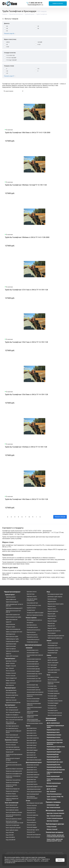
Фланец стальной (52, 829)
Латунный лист (31, 832)
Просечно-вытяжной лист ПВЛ (14, 717)
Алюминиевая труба (32, 661)
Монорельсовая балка (12, 695)
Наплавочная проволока (13, 747)
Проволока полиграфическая (14, 774)
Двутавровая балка (11, 690)
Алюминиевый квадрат (33, 671)
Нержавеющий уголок (53, 765)
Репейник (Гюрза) (11, 794)
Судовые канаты (31, 608)
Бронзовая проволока (33, 738)
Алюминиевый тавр (32, 685)
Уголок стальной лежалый (55, 818)
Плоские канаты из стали (34, 605)
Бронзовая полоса (32, 735)
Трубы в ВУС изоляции (12, 656)
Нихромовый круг (52, 653)
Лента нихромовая (53, 643)
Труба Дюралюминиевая (34, 789)
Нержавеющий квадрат (54, 752)
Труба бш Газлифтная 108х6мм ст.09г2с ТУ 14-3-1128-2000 (27, 237)
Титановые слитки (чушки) (55, 701)
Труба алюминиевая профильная (32, 716)
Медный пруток (52, 628)
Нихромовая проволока (54, 648)
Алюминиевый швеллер (34, 690)
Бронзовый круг (31, 753)
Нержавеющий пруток (54, 759)
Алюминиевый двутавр (33, 669)
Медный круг (51, 623)
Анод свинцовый (52, 658)
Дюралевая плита (32, 770)
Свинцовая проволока (54, 670)
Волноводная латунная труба (35, 803)
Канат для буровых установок (14, 812)
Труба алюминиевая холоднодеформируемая (34, 720)
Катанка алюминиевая (33, 699)
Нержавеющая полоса (54, 737)
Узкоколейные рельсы (33, 639)
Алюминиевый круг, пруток (34, 674)
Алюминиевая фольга (33, 664)
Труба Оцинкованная (12, 619)
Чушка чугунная (52, 799)
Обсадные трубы (10, 627)
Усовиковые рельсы (32, 642)
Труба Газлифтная (11, 649)
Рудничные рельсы (32, 635)
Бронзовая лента (31, 731)
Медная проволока (53, 611)
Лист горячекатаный (11, 707)
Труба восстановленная (12, 651)
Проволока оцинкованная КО (14, 771)
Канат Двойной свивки (12, 810)
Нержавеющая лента (53, 730)
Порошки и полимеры (53, 802)
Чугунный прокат (52, 786)
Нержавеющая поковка (54, 735)
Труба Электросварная (12, 602)
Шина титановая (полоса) (55, 715)
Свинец (49, 655)
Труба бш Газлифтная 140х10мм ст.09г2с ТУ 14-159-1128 (26, 499)
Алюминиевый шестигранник (35, 692)
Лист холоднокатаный (12, 710)
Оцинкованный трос (32, 603)
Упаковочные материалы (55, 832)
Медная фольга (52, 616)
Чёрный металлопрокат (12, 592)
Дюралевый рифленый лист (35, 787)
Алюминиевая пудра (53, 805)
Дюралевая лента (32, 767)
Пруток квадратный (11, 678)
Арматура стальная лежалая (55, 813)
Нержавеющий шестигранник (56, 770)
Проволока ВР (10, 752)
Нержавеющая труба (53, 749)
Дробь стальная (10, 663)
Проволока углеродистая (13, 789)
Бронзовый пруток (32, 757)
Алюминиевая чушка (33, 666)
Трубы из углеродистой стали (14, 632)
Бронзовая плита (31, 733)
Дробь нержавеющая (53, 723)
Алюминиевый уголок (33, 687)
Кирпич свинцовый (53, 663)
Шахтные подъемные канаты (35, 615)
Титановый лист (52, 708)
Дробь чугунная (51, 789)
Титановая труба (52, 696)
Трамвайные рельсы (32, 637)
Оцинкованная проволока (13, 750)
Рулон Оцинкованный (12, 735)
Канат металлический (12, 803)
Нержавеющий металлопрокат (51, 719)
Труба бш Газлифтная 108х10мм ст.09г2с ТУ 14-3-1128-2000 (28, 133)
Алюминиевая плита (33, 653)
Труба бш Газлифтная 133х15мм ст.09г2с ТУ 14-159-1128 (26, 394)
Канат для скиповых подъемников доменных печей (14, 822)
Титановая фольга (53, 698)
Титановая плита (52, 689)
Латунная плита (31, 813)
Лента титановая (52, 680)
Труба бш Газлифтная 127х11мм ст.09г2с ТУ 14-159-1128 (26, 290)
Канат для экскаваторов (12, 825)
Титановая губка (52, 686)
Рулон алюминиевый (33, 701)
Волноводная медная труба (55, 594)
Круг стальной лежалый (54, 816)
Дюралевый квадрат (32, 777)
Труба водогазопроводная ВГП (14, 608)
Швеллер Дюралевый (33, 794)
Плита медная (52, 633)
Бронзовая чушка (32, 745)
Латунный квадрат (32, 827)
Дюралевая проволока (33, 775)
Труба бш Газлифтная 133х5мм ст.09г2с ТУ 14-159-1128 (26, 447)
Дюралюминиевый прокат (34, 762)
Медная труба (51, 614)
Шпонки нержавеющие (54, 783)
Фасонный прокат (10, 688)
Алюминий (29, 648)
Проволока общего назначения (14, 769)
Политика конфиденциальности (15, 861)
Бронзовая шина (31, 748)
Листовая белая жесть (12, 728)
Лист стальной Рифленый (13, 712)
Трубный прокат (10, 595)
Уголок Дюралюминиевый (34, 792)
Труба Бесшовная (11, 597)
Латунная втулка (31, 808)
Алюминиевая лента (33, 650)
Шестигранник (10, 685)
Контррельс (30, 622)
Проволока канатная (11, 762)
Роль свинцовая (52, 667)
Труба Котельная (10, 624)
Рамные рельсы (31, 632)
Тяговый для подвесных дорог (35, 613)
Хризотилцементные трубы (13, 617)
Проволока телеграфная (12, 782)
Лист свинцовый (52, 665)
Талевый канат (31, 610)
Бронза (28, 726)
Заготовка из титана (53, 677)
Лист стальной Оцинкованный (14, 720)
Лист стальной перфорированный (11, 723)
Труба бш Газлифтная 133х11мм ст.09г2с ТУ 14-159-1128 (26, 342)
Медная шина (51, 618)
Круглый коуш (31, 594)
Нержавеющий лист (53, 757)
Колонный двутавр (11, 693)
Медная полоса (52, 609)
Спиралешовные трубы (12, 641)
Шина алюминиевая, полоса (35, 723)
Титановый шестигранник (55, 713)
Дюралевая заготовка (33, 765)
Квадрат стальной (11, 666)
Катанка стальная (11, 745)
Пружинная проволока (12, 791)
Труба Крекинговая (11, 644)
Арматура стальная (11, 661)
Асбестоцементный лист (13, 737)
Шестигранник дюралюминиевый (32, 797)
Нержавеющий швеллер (54, 767)
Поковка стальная (11, 673)
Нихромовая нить (52, 645)
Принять (60, 860)
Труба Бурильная (10, 634)
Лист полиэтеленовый (53, 807)
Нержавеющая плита (53, 732)
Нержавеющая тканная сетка (56, 747)
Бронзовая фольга (32, 743)
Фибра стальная (10, 680)
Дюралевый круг (31, 779)
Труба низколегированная (13, 629)
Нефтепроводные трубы (12, 639)
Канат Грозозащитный (12, 808)
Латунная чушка (31, 825)
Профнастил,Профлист (12, 715)
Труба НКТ (9, 622)
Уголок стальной (10, 698)
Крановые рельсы (32, 625)
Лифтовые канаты (32, 597)
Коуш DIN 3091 (10, 835)
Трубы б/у (8, 654)
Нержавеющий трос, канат (55, 762)
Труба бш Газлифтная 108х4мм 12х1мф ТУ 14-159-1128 (26, 185)
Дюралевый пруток (32, 784)
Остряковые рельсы (32, 627)
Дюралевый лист (32, 782)
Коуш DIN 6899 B (10, 837)
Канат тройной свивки (12, 830)
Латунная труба (31, 820)
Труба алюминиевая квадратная (32, 712)
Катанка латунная (32, 805)
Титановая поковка (53, 691)
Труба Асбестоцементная (13, 615)
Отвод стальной (52, 827)
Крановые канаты (32, 592)
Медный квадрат (52, 621)
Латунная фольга (31, 822)
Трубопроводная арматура (55, 824)
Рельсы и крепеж (31, 618)
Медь (48, 592)
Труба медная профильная (55, 638)
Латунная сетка (31, 818)
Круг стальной (10, 668)
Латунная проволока (32, 815)
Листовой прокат (10, 705)
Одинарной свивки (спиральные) (32, 600)
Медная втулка (52, 601)
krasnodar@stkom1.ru (35, 5)
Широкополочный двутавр (13, 702)
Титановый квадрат (53, 703)
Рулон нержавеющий (53, 776)
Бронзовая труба (31, 740)
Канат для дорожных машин (14, 819)
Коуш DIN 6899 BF (11, 840)
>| (40, 517)
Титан (48, 675)
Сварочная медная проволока (56, 636)
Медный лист (51, 626)
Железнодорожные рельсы (34, 620)
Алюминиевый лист (32, 676)
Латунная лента (31, 810)
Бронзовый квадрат (32, 750)
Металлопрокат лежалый (55, 810)
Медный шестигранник (54, 631)
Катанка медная (52, 599)
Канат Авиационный (11, 805)
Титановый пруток (53, 710)
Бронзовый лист (31, 755)
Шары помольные (11, 683)
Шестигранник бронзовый (34, 760)
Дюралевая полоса (32, 772)
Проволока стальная (11, 740)
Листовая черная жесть (12, 726)
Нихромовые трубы (53, 650)
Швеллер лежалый (52, 821)
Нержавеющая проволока (55, 740)
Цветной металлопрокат (33, 645)
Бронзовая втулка (32, 728)
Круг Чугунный (51, 791)
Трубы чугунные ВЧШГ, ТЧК (55, 797)
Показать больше (60, 517)
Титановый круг (52, 706)
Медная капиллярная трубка (56, 604)
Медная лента (52, 606)
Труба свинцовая (52, 672)
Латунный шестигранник (34, 835)
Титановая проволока (54, 693)
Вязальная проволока (12, 742)
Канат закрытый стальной (13, 828)
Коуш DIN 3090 (10, 832)
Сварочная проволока (12, 796)
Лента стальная (10, 671)
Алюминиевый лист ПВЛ (34, 678)
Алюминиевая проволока (34, 659)
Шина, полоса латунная (33, 837)
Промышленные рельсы (34, 630)
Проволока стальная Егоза (13, 780)
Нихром (49, 641)
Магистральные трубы (12, 637)
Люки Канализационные (54, 794)
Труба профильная (11, 599)
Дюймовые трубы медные (55, 597)
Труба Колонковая (11, 646)
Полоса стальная (11, 676)
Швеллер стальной (11, 700)
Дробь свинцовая (52, 660)
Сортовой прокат (10, 659)
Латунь (28, 801)
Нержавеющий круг (53, 754)
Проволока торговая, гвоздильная (11, 786)
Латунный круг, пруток (33, 830)
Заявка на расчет (58, 3)
